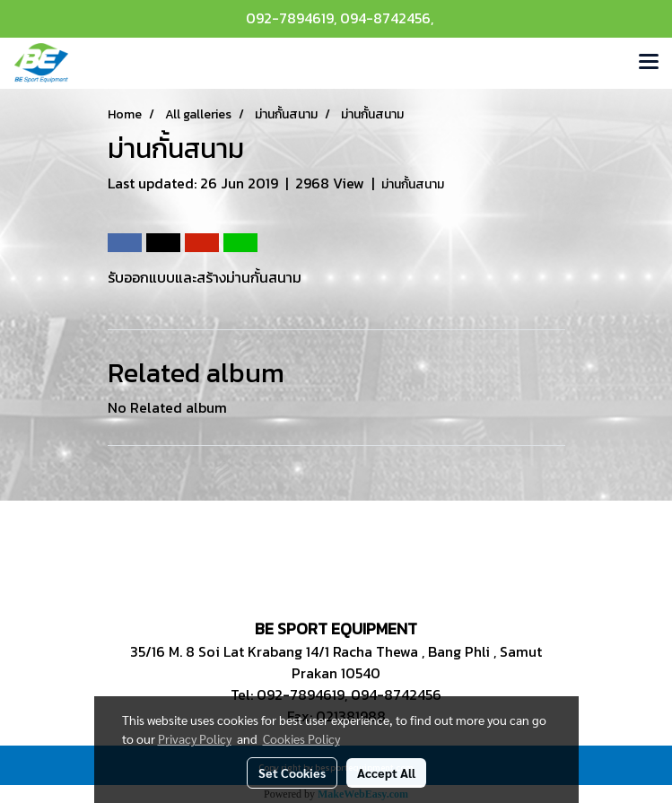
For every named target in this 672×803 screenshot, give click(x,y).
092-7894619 (290, 18)
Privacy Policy (195, 738)
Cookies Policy (301, 738)
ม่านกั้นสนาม (413, 184)
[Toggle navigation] (649, 63)
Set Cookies (292, 772)
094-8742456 (385, 18)
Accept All (386, 772)
